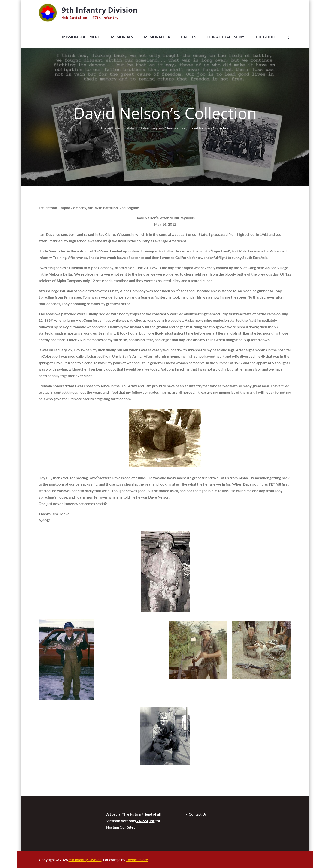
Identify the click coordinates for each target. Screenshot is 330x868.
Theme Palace (137, 860)
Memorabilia (157, 37)
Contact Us (198, 814)
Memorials (122, 37)
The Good (265, 37)
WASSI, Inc (145, 821)
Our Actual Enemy (226, 37)
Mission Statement (81, 37)
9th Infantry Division (100, 10)
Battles (189, 37)
